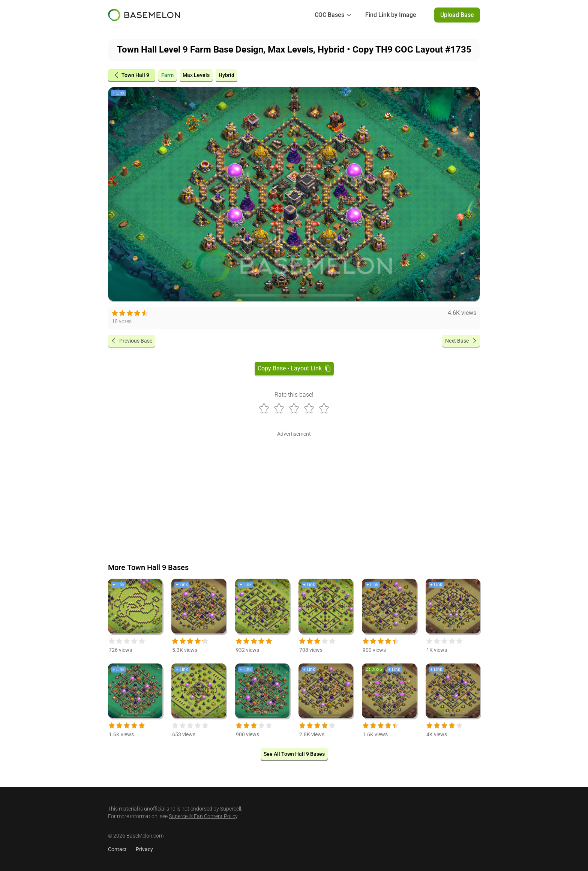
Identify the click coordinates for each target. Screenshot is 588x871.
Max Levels (196, 75)
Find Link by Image (391, 15)
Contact (117, 849)
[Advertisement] (294, 492)
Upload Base (457, 15)
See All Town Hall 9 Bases (294, 754)
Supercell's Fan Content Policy (203, 816)
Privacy (144, 849)
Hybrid (226, 75)
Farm (167, 75)
